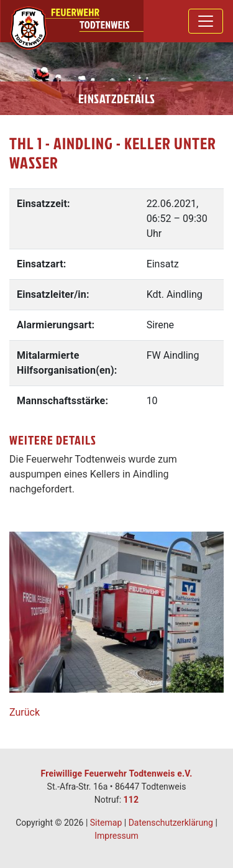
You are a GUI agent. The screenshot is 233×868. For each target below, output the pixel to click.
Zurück (25, 712)
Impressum (116, 836)
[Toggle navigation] (206, 21)
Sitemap (106, 823)
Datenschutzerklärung (171, 823)
